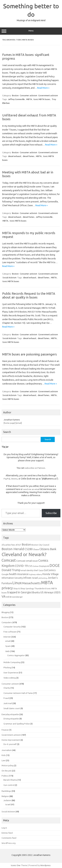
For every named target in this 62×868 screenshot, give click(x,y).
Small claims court (12, 708)
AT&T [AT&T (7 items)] (18, 545)
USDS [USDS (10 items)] (57, 592)
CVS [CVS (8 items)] (30, 566)
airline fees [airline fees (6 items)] (10, 545)
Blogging (6, 612)
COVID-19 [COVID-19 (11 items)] (21, 566)
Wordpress (45, 865)
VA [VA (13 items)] (4, 596)
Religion (5, 796)
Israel (8, 804)
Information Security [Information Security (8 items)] (12, 578)
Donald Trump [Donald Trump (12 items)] (11, 570)
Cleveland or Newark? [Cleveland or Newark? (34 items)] (24, 554)
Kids (4, 755)
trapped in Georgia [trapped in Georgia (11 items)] (19, 592)
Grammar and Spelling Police (17, 724)
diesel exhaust (15, 156)
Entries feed (7, 833)
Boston (15, 95)
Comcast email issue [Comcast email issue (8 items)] (27, 561)
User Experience (11, 673)
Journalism (7, 750)
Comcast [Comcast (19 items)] (9, 560)
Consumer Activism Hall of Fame (18, 693)
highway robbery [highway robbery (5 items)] (36, 574)
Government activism (48, 95)
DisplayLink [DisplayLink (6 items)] (44, 566)
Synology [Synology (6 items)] (30, 588)
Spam (8, 646)
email (8, 641)
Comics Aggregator (16, 655)
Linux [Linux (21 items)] (17, 583)
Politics (5, 776)
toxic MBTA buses (42, 99)
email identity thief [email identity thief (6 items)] (30, 570)
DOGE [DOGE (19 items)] (55, 565)
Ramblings (6, 791)
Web (8, 651)
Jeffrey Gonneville (16, 99)
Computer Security (12, 627)
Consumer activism (28, 95)
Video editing (10, 678)
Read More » (43, 88)
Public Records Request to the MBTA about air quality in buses (29, 295)
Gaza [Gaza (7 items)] (41, 570)
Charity (7, 688)
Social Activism (9, 278)
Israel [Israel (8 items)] (35, 578)
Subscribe (51, 513)
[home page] (9, 423)
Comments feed (9, 838)
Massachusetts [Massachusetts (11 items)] (31, 583)
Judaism (7, 800)
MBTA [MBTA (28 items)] (47, 583)
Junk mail (8, 703)
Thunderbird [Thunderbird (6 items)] (40, 588)
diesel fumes (29, 156)
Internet (7, 637)
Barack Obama (10, 780)
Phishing (7, 667)
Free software (10, 632)
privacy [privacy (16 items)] (7, 588)
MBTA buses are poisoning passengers (29, 354)
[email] (19, 423)
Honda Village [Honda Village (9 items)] (50, 574)
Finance (5, 730)
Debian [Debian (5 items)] (36, 566)
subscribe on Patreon (35, 468)
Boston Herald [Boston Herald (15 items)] (13, 549)
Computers (7, 622)
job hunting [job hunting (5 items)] (43, 578)
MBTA (29, 99)
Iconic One (16, 865)
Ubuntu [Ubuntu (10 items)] (36, 592)
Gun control (9, 785)
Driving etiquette (11, 719)
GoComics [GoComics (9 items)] (50, 570)
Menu (31, 31)
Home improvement (11, 740)
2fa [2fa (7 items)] (3, 545)
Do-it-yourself (10, 744)
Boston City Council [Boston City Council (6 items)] (40, 545)
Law (3, 760)
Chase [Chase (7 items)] (36, 549)
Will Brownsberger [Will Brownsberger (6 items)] (14, 597)
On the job (6, 771)
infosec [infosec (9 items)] (27, 578)
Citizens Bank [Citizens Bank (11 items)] (48, 549)
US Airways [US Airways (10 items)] (47, 592)
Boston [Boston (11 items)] (26, 544)
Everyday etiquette (10, 714)
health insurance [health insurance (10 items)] (19, 574)
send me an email (31, 489)
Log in (4, 828)
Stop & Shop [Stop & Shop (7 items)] (19, 588)
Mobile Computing (12, 662)
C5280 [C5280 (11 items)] (29, 549)
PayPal (7, 479)
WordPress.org (9, 843)
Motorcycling (8, 765)
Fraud (6, 698)
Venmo (14, 479)
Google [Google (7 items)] (5, 574)
